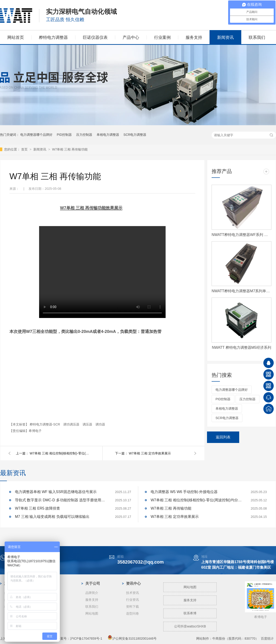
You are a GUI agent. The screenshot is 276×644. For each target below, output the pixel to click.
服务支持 (194, 37)
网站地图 (92, 613)
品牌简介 (92, 593)
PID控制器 (64, 135)
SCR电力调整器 (135, 135)
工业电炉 (51, 620)
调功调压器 (72, 424)
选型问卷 (132, 613)
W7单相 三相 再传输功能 (70, 149)
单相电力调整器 (108, 135)
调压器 (88, 424)
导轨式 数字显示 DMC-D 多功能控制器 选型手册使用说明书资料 (61, 500)
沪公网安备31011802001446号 (132, 638)
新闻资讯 (225, 37)
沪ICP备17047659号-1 (86, 638)
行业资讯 (132, 600)
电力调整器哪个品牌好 (36, 135)
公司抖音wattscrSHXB (190, 626)
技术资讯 (132, 593)
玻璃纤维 (51, 613)
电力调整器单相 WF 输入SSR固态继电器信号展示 (56, 492)
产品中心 (131, 37)
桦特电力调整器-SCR (45, 424)
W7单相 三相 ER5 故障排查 (37, 508)
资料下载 (132, 607)
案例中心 (52, 583)
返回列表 (223, 437)
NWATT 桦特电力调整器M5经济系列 (241, 348)
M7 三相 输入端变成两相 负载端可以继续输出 (52, 517)
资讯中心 (133, 583)
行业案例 (162, 37)
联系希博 (190, 613)
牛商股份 (219, 638)
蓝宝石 (49, 607)
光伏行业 (51, 593)
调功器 (100, 424)
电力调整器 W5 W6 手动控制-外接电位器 (184, 492)
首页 (25, 149)
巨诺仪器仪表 (95, 37)
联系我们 (257, 37)
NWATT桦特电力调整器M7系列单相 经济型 (241, 291)
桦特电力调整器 (53, 37)
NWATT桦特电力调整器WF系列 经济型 (241, 235)
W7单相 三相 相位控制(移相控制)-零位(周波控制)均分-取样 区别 (60, 453)
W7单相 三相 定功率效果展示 (150, 453)
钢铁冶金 (51, 600)
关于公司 (93, 583)
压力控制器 (84, 135)
